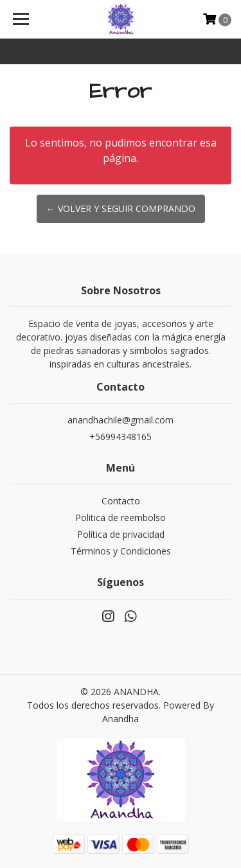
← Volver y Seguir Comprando (121, 208)
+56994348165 (121, 437)
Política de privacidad (121, 534)
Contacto (121, 501)
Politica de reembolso (121, 518)
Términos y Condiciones (121, 551)
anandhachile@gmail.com (121, 420)
